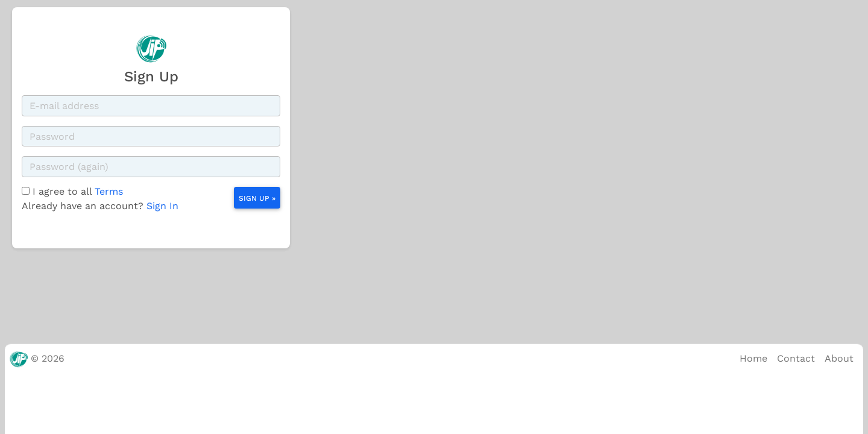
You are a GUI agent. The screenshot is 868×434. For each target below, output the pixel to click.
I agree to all (78, 192)
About (839, 358)
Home (753, 358)
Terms (109, 191)
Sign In (162, 206)
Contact (796, 358)
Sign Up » (257, 198)
